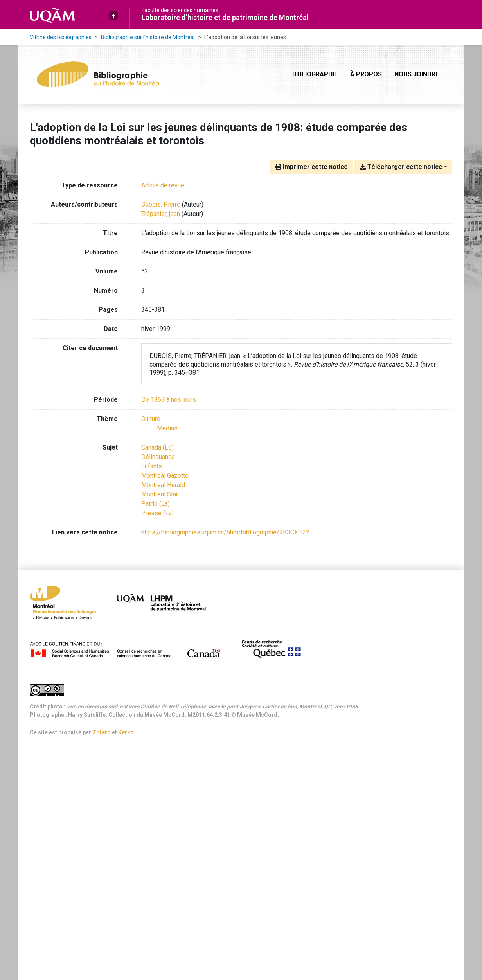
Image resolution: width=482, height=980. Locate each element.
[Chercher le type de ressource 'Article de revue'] (163, 185)
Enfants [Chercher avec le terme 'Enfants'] (152, 466)
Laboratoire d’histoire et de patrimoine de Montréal (225, 17)
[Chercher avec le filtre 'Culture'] (151, 419)
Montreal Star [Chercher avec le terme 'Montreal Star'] (160, 494)
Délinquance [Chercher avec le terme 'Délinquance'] (158, 457)
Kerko (126, 732)
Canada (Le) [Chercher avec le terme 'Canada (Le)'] (157, 447)
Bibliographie (315, 74)
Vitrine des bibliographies (61, 37)
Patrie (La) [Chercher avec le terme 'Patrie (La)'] (156, 504)
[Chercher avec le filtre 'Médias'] (167, 428)
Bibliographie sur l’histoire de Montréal (148, 37)
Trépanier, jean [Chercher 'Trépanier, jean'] (161, 214)
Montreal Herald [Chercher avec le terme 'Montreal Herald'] (163, 485)
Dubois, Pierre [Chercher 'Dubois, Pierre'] (161, 204)
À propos (366, 74)
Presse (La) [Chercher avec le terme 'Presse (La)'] (157, 513)
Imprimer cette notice (311, 167)
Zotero (102, 732)
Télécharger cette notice (401, 167)
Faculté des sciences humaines (180, 10)
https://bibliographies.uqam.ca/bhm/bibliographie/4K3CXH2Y (225, 532)
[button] (113, 16)
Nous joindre (417, 74)
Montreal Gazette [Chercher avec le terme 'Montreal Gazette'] (165, 476)
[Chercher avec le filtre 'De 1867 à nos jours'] (169, 400)
